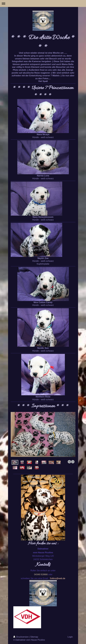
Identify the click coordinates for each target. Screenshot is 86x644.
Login (70, 637)
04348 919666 (41, 574)
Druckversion (21, 637)
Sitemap (34, 637)
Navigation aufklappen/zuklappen (43, 3)
